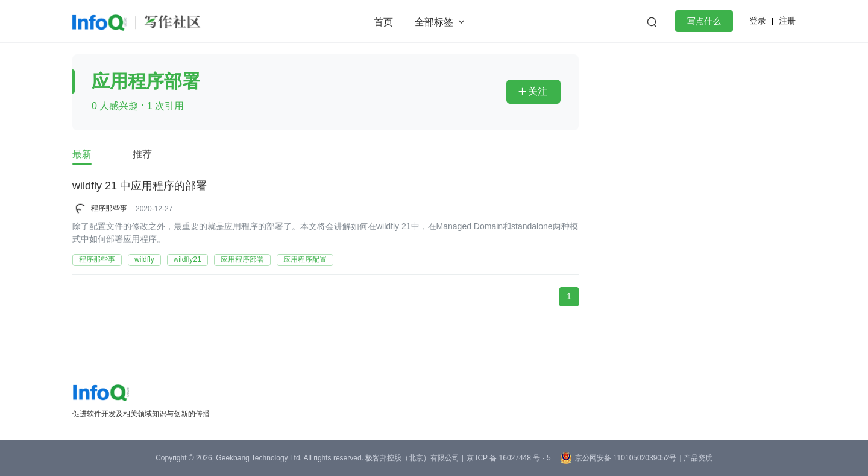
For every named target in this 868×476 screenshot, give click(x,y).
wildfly (144, 259)
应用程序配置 (305, 259)
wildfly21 (187, 259)
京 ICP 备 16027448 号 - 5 (509, 458)
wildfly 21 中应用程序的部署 (140, 186)
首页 (383, 22)
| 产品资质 (696, 458)
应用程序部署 (242, 259)
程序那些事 (109, 208)
